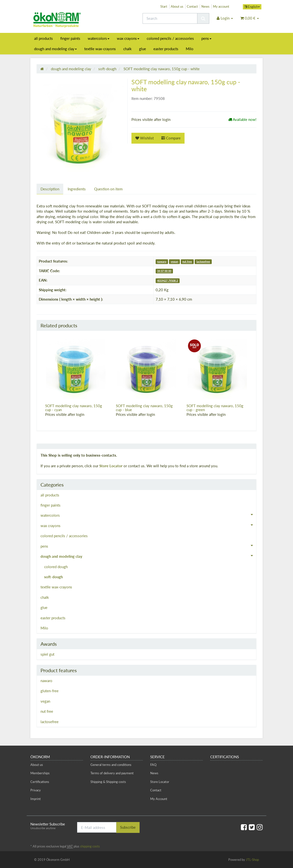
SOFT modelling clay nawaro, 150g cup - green (215, 408)
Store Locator (111, 466)
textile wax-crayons (100, 49)
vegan (174, 261)
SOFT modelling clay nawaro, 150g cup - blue (144, 408)
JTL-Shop (252, 860)
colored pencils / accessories (170, 38)
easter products (166, 49)
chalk (127, 49)
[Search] (170, 18)
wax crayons (128, 38)
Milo (190, 49)
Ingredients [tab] (77, 189)
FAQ (153, 765)
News (205, 6)
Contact (192, 6)
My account (221, 6)
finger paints (70, 38)
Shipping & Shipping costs (108, 782)
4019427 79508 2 (167, 280)
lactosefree (203, 261)
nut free (187, 261)
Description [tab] (50, 189)
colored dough (56, 567)
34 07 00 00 (164, 271)
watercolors (99, 38)
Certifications (40, 782)
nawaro (162, 261)
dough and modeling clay (55, 49)
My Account (159, 799)
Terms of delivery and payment (112, 773)
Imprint (36, 799)
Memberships (40, 773)
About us (177, 6)
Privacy (36, 790)
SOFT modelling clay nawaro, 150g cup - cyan (74, 408)
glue (143, 49)
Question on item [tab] (108, 189)
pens (206, 38)
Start (164, 6)
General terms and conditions (111, 765)
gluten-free (50, 691)
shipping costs (90, 846)
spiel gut (47, 654)
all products (43, 38)
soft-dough (53, 577)
